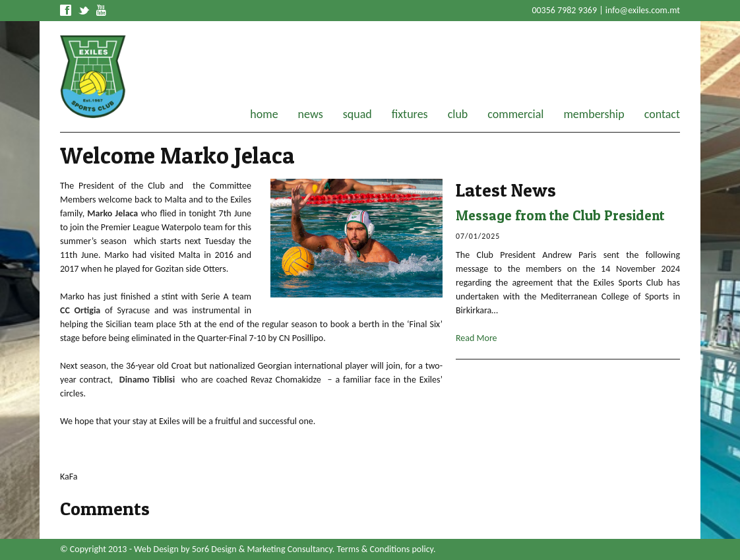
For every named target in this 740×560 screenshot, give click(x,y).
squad (357, 114)
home (264, 114)
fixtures (410, 114)
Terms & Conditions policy (385, 549)
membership (594, 114)
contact (662, 114)
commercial (515, 114)
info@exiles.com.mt (643, 10)
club (458, 114)
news (311, 114)
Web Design (156, 549)
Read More (477, 338)
